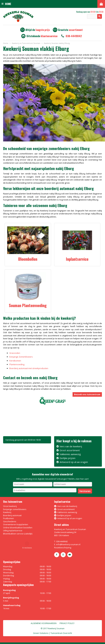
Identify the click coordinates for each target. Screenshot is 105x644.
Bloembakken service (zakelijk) (18, 534)
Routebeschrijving (63, 548)
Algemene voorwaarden (44, 623)
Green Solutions (41, 633)
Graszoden (15, 353)
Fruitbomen (9, 518)
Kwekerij (7, 512)
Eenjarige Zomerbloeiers (21, 357)
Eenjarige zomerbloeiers (15, 509)
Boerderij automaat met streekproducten (29, 368)
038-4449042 (74, 36)
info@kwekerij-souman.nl (68, 544)
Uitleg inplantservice (13, 530)
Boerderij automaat (12, 515)
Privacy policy (67, 623)
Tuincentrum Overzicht (61, 633)
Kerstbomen (15, 361)
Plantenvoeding (17, 364)
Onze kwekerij (10, 506)
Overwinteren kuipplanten (16, 524)
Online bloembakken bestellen (18, 528)
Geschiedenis (10, 521)
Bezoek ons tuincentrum (87, 394)
